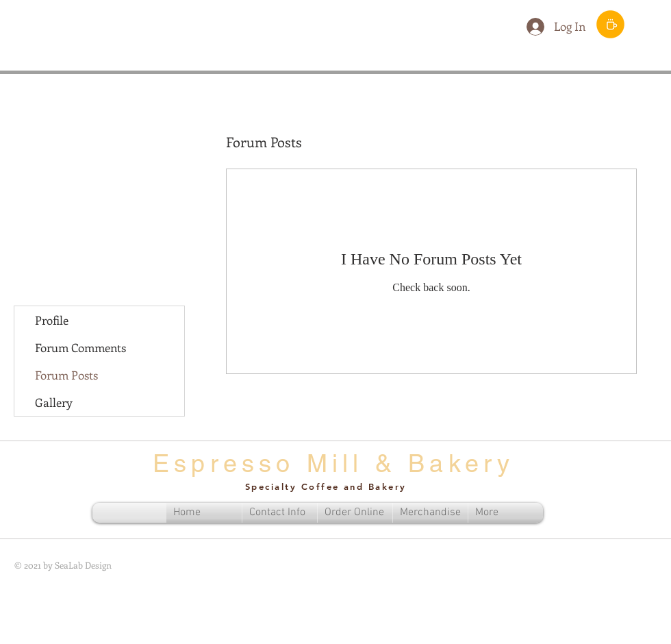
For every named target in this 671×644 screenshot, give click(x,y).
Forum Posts (66, 375)
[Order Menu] (610, 24)
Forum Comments (80, 347)
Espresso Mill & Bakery (333, 463)
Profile (52, 320)
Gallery (54, 402)
